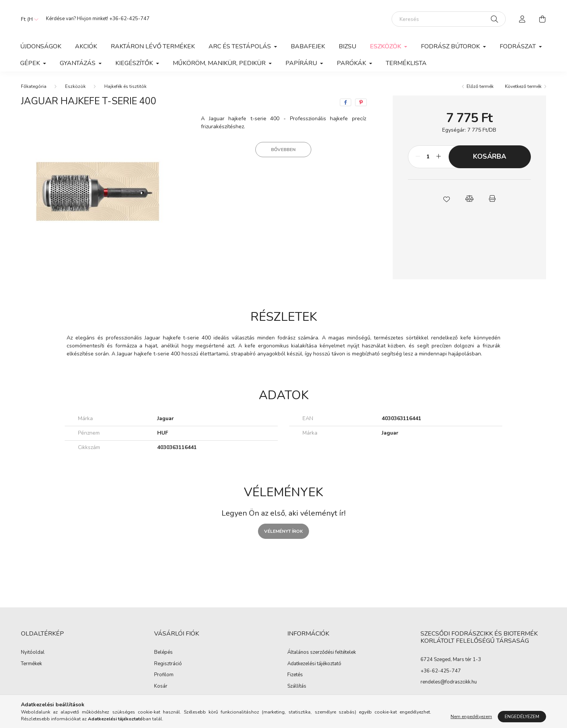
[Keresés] (449, 19)
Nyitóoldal (33, 653)
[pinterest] (361, 102)
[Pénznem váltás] (28, 19)
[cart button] (542, 19)
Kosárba (490, 156)
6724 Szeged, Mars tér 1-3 (451, 660)
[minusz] (418, 157)
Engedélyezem (522, 717)
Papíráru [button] (302, 63)
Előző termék (480, 86)
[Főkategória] (34, 86)
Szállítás (297, 687)
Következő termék (523, 86)
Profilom (164, 675)
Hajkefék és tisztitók (125, 86)
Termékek (31, 664)
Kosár (161, 687)
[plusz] (439, 157)
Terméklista (406, 63)
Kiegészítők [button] (135, 63)
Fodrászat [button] (518, 46)
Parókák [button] (352, 63)
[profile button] (522, 19)
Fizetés (295, 675)
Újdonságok (41, 46)
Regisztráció (168, 664)
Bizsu (347, 46)
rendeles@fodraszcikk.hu (449, 682)
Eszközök (75, 86)
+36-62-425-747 (129, 19)
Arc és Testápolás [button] (240, 46)
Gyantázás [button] (78, 63)
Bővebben (283, 150)
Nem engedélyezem (471, 717)
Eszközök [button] (386, 46)
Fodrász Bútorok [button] (451, 46)
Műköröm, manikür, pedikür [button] (220, 63)
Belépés (163, 653)
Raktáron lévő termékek (153, 46)
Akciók (86, 46)
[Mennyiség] (428, 157)
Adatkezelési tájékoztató (314, 664)
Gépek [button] (31, 63)
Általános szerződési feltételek (322, 653)
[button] (446, 199)
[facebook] (346, 102)
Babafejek (308, 46)
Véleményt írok (283, 531)
